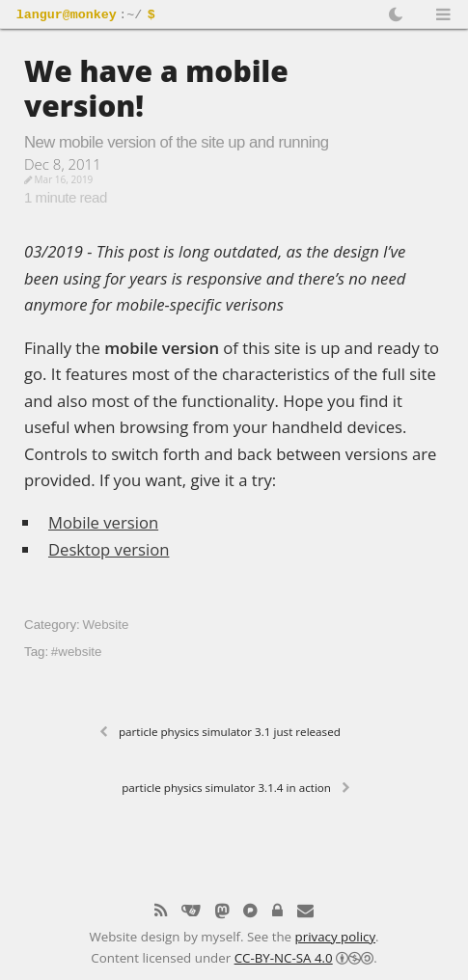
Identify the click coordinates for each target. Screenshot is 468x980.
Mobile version (103, 522)
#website (77, 652)
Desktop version (109, 549)
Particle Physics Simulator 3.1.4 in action (226, 788)
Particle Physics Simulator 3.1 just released (230, 732)
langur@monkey (67, 15)
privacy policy (336, 935)
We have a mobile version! (156, 88)
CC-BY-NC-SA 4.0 (284, 956)
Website (105, 625)
